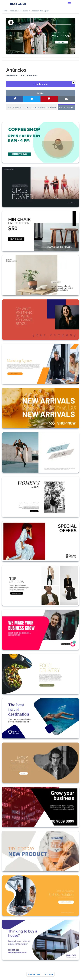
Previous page (34, 974)
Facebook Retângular (40, 11)
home (5, 11)
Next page (48, 974)
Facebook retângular (29, 75)
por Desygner (12, 75)
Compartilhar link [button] (66, 107)
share (40, 93)
